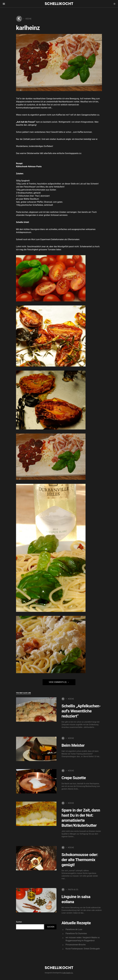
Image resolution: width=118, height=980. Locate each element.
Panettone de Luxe (74, 929)
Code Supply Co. (68, 973)
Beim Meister (73, 745)
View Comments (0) (58, 682)
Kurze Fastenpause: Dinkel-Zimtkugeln (83, 949)
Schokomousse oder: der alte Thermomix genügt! (80, 860)
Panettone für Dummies (76, 933)
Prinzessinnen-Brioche (76, 945)
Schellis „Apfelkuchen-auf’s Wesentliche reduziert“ (81, 711)
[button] (114, 4)
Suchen (19, 922)
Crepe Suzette (74, 778)
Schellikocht (59, 4)
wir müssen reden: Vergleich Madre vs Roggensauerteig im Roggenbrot (83, 939)
